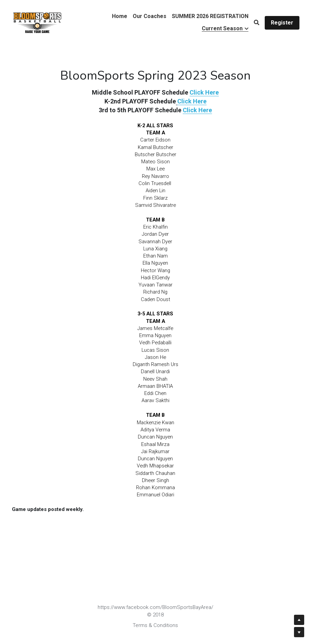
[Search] (257, 23)
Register (282, 23)
